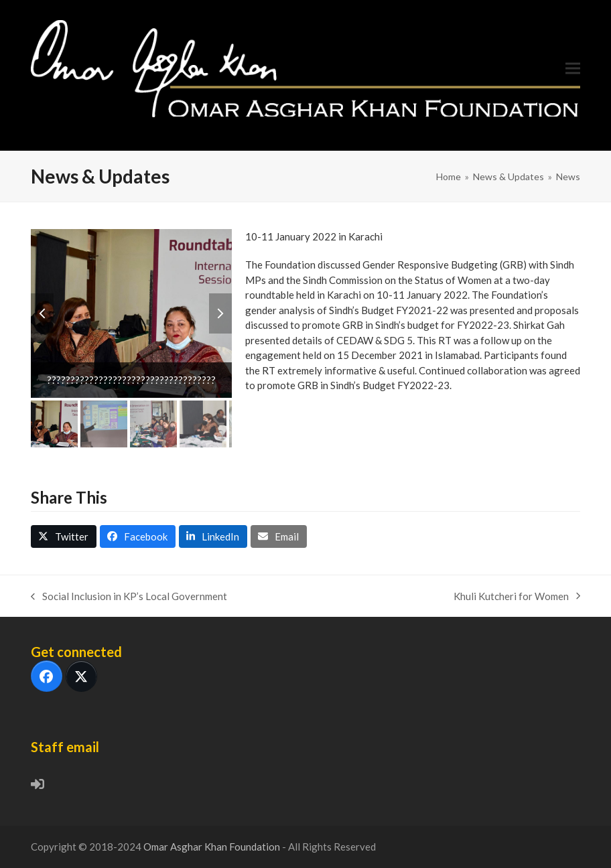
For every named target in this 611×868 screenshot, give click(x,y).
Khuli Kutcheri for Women (517, 597)
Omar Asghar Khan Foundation (213, 847)
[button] (573, 69)
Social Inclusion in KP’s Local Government (129, 597)
